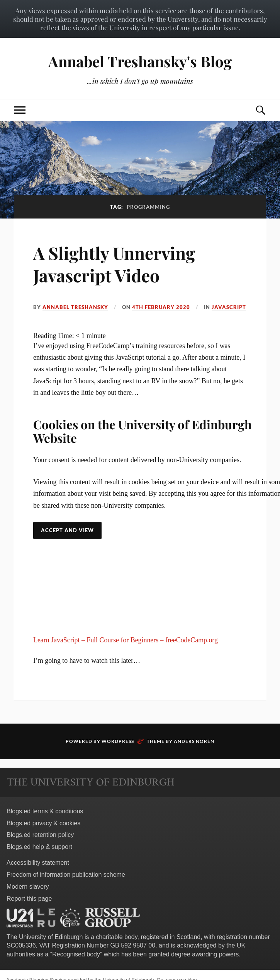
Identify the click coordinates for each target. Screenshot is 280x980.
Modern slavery (28, 887)
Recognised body (76, 954)
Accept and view (67, 530)
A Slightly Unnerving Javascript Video (114, 264)
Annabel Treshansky (75, 307)
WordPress (118, 741)
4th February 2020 (161, 307)
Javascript (229, 307)
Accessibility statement (38, 863)
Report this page (29, 899)
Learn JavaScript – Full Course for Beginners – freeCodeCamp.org (126, 640)
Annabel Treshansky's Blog (140, 61)
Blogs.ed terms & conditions (45, 811)
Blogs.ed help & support (39, 847)
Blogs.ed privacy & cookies (43, 823)
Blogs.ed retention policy (40, 835)
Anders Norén (194, 741)
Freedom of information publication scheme (66, 875)
